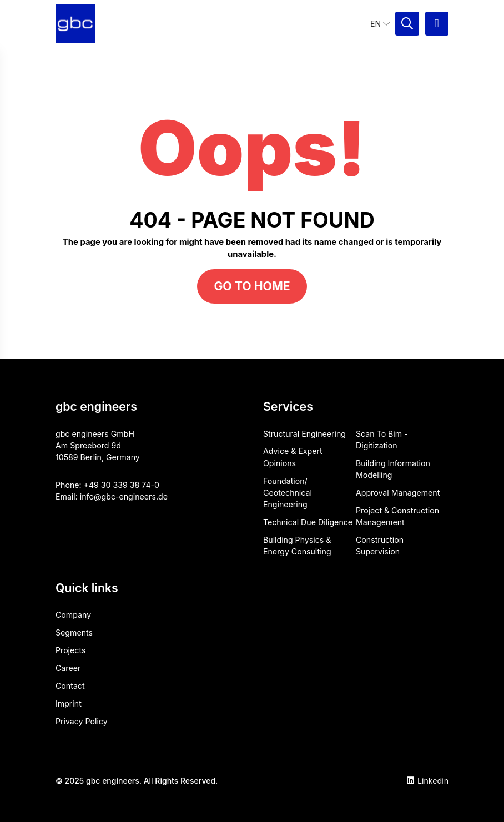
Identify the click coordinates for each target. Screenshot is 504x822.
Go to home (252, 286)
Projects (70, 650)
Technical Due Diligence (308, 522)
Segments (74, 632)
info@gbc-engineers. (119, 496)
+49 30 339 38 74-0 (122, 485)
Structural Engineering (304, 434)
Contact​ (70, 686)
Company (73, 615)
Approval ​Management (398, 493)
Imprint (69, 704)
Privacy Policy (82, 721)
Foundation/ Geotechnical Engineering (288, 493)
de (163, 496)
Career (68, 668)
